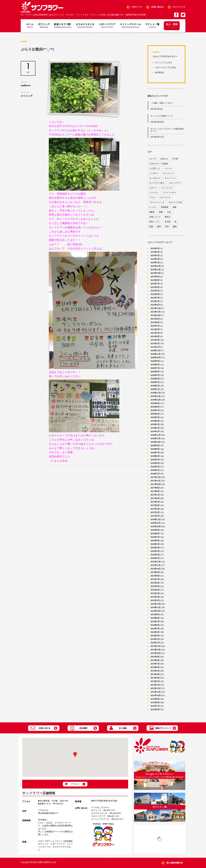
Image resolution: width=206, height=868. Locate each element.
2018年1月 (155, 474)
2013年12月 (156, 646)
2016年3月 (155, 551)
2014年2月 (155, 639)
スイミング (160, 63)
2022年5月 (155, 291)
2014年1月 (155, 643)
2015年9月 (155, 572)
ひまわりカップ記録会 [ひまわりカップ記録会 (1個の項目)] (159, 164)
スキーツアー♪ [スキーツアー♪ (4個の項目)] (175, 183)
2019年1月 (155, 432)
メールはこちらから (100, 807)
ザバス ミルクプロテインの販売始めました (167, 130)
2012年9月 (155, 699)
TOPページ (137, 7)
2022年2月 (155, 301)
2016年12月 (156, 519)
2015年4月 (155, 590)
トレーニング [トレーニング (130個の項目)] (167, 188)
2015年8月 (155, 576)
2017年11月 (156, 481)
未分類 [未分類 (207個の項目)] (168, 222)
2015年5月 (155, 586)
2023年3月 (155, 256)
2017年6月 (155, 498)
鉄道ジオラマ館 (63, 26)
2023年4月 (155, 252)
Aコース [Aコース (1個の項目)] (153, 159)
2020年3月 (155, 382)
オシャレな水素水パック (162, 116)
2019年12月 (156, 393)
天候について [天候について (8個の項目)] (155, 217)
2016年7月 (155, 537)
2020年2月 (155, 386)
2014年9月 (155, 615)
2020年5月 (155, 375)
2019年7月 (155, 410)
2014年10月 (156, 611)
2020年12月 (156, 351)
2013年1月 (155, 685)
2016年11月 (156, 523)
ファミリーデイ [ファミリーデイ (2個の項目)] (169, 193)
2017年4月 (155, 505)
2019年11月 (156, 396)
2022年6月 (155, 287)
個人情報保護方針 (175, 863)
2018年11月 (156, 439)
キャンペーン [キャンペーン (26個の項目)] (170, 178)
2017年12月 (156, 477)
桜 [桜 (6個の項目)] (176, 222)
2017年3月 (155, 509)
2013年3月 (155, 678)
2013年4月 (155, 674)
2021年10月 (156, 315)
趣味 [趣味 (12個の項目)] (175, 226)
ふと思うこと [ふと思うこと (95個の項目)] (155, 168)
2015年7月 (155, 579)
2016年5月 (155, 544)
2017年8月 (155, 491)
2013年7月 (155, 664)
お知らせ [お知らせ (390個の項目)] (164, 159)
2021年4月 (155, 336)
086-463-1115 (107, 819)
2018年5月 (155, 460)
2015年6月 (155, 583)
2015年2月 (155, 597)
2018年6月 (155, 456)
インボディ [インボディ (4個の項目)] (154, 173)
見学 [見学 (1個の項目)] (167, 226)
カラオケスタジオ (85, 26)
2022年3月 (155, 298)
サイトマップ (179, 7)
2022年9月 (155, 277)
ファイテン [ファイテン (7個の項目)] (154, 193)
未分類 (158, 73)
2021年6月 (155, 329)
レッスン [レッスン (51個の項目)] (153, 207)
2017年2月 (155, 512)
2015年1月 (155, 600)
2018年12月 (156, 435)
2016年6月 (155, 541)
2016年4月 (155, 548)
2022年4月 (155, 294)
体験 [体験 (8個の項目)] (175, 207)
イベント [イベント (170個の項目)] (169, 168)
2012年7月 (155, 706)
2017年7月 (155, 495)
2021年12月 (156, 308)
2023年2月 (155, 259)
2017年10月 (156, 484)
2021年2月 (155, 344)
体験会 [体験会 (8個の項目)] (152, 212)
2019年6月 (155, 414)
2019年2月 (155, 428)
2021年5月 (155, 333)
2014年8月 (155, 618)
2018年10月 (156, 442)
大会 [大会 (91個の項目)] (169, 212)
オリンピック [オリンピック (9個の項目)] (169, 173)
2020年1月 (155, 389)
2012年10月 (156, 695)
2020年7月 (155, 368)
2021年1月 (155, 347)
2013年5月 (155, 671)
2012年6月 (155, 710)
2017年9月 (155, 488)
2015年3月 (155, 593)
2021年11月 (156, 312)
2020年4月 (155, 379)
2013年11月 (156, 650)
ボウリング (44, 26)
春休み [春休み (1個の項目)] (168, 217)
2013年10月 (156, 653)
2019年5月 (155, 417)
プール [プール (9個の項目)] (152, 197)
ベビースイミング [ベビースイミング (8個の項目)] (157, 202)
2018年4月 (155, 463)
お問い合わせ (157, 7)
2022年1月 (155, 305)
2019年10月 (156, 400)
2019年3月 (155, 424)
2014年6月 (155, 625)
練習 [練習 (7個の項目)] (159, 226)
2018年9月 (155, 446)
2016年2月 (155, 555)
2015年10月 (156, 569)
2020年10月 (156, 358)
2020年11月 (156, 354)
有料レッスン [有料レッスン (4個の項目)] (155, 222)
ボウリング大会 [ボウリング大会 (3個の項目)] (175, 202)
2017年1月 (155, 516)
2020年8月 (155, 365)
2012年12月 (156, 688)
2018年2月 (155, 470)
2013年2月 (155, 681)
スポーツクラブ (107, 26)
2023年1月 (155, 263)
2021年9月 (155, 319)
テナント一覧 (152, 26)
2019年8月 (155, 407)
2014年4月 (155, 632)
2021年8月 (155, 322)
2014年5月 (155, 629)
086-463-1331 (105, 816)
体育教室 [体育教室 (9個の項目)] (165, 207)
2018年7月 (155, 453)
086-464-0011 (106, 813)
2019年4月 (155, 421)
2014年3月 (155, 636)
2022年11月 (156, 270)
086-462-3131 (103, 810)
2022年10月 (156, 273)
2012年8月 (155, 703)
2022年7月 (155, 284)
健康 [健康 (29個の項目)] (161, 212)
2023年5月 (155, 248)
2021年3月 (155, 340)
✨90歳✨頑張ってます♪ (162, 103)
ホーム (30, 26)
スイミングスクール (130, 26)
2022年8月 (155, 280)
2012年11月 (156, 692)
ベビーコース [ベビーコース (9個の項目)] (165, 197)
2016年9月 (155, 530)
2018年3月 (155, 467)
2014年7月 (155, 622)
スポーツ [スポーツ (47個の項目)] (153, 188)
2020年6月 (155, 372)
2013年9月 (155, 657)
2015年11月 (156, 565)
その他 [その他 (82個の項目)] (175, 159)
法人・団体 (172, 26)
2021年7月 (155, 326)
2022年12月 (156, 266)
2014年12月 (156, 604)
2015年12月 (156, 562)
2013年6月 (155, 667)
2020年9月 (155, 361)
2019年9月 (155, 403)
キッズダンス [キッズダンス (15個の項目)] (155, 178)
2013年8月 (155, 660)
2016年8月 (155, 534)
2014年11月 (156, 607)
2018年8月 (155, 449)
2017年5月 (155, 502)
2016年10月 (156, 527)
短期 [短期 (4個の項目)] (151, 226)
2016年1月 (155, 558)
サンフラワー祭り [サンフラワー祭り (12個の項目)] (157, 183)
